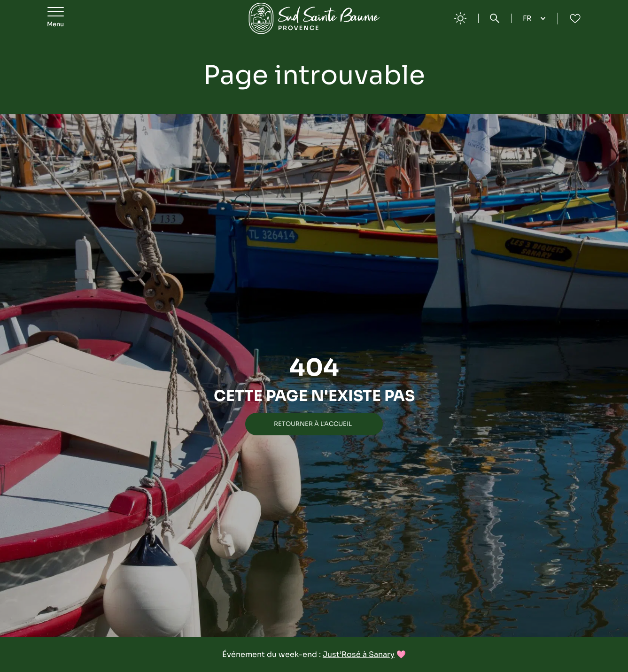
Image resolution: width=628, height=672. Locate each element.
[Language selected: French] (534, 18)
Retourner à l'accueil (313, 424)
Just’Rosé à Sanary (359, 654)
